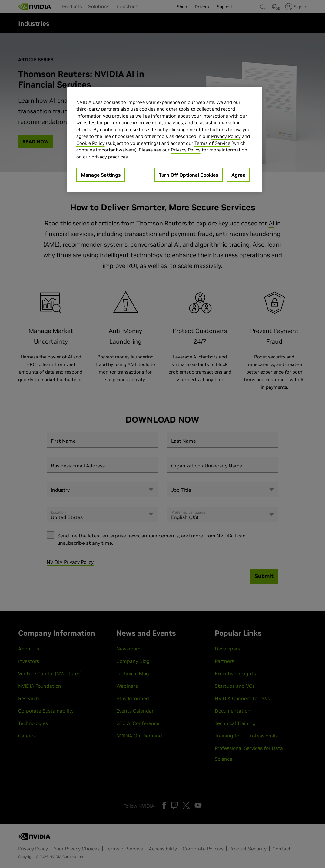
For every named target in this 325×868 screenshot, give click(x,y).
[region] (165, 140)
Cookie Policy (91, 143)
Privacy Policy (226, 136)
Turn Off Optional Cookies (188, 175)
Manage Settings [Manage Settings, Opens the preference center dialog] (101, 175)
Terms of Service (212, 143)
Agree (238, 175)
